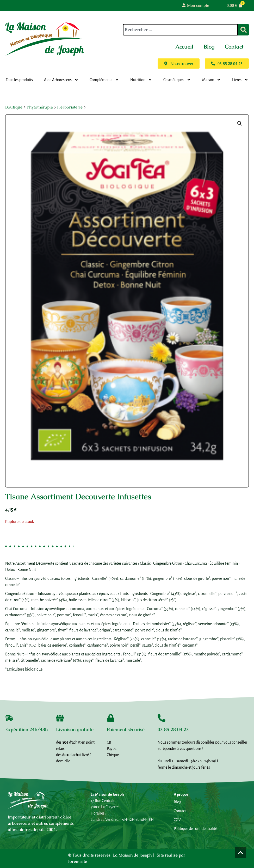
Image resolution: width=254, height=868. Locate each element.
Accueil (184, 47)
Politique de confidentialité (195, 829)
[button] (240, 123)
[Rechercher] (243, 30)
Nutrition (141, 80)
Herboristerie (70, 107)
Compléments (104, 80)
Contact (234, 47)
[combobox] (180, 30)
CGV (177, 820)
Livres (240, 80)
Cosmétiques (177, 80)
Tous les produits (19, 80)
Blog (209, 47)
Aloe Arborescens (61, 80)
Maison (212, 80)
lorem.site (78, 861)
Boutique (14, 107)
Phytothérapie (40, 107)
